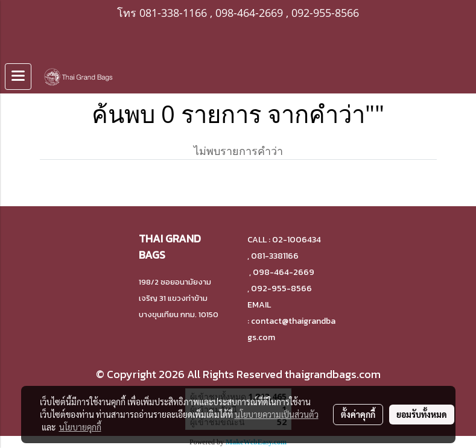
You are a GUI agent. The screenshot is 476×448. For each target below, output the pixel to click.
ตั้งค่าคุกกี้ (358, 414)
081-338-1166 (173, 13)
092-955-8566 (325, 13)
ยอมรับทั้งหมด (422, 414)
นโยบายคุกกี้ (80, 427)
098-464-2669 (249, 13)
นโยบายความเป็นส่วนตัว (277, 414)
